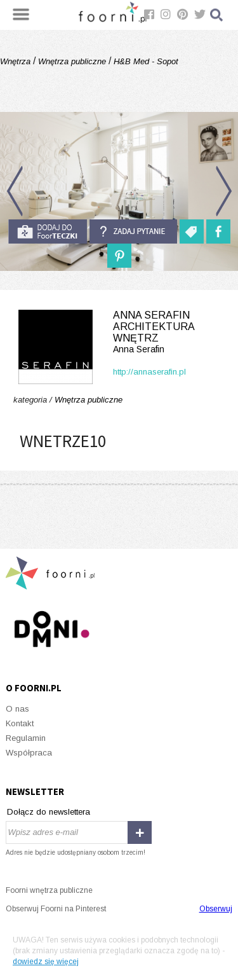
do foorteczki (48, 231)
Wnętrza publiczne (72, 61)
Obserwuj (216, 909)
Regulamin (26, 738)
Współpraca (29, 753)
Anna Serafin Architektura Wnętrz (119, 332)
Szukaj (217, 15)
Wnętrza (17, 61)
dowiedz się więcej (46, 962)
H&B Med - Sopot (145, 61)
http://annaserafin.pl (149, 372)
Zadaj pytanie (133, 231)
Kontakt (20, 723)
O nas (17, 709)
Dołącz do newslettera (49, 812)
